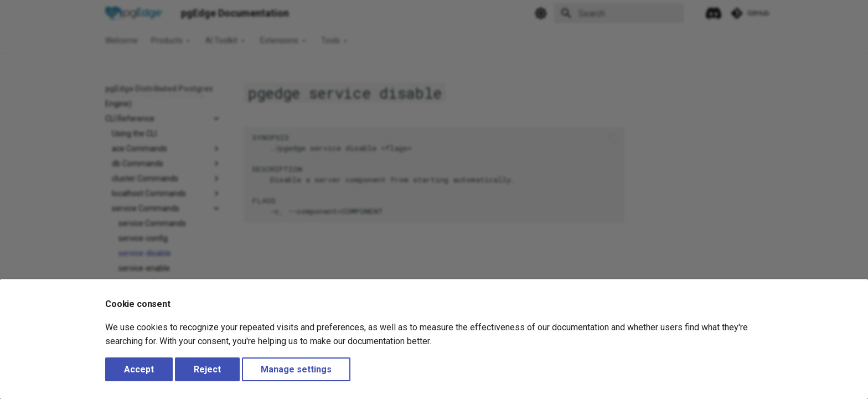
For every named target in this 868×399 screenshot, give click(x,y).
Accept (139, 369)
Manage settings (296, 369)
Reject (207, 369)
